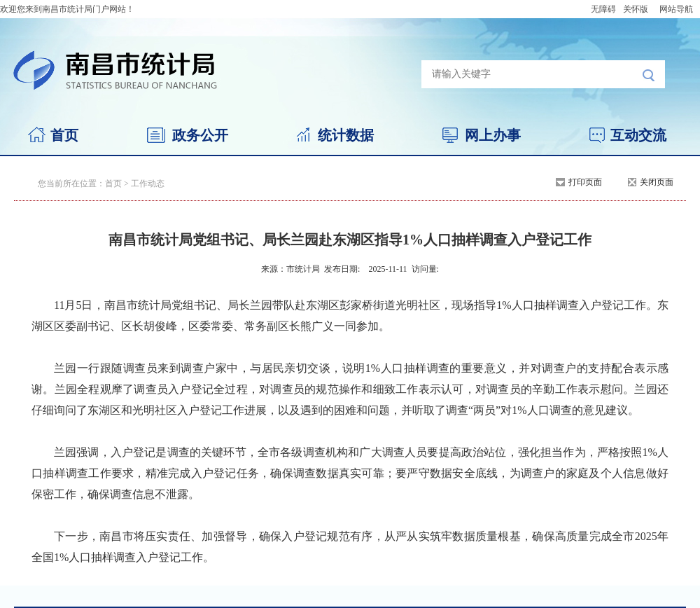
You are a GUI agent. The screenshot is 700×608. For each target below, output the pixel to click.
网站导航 (676, 9)
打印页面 (585, 182)
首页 (64, 135)
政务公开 (200, 135)
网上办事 (493, 135)
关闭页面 (657, 182)
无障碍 (603, 9)
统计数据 (346, 135)
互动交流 (638, 135)
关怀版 (636, 9)
